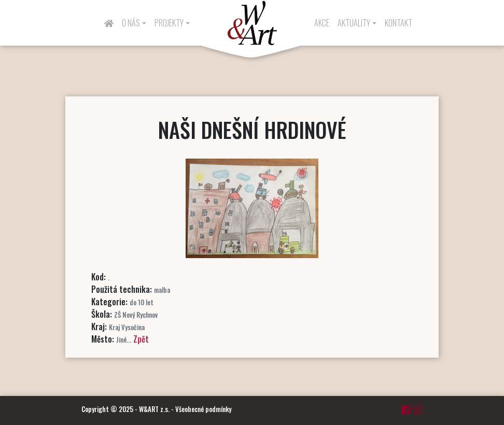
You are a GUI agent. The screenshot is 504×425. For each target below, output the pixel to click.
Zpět (141, 339)
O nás (131, 23)
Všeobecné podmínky (203, 409)
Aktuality (354, 23)
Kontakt (398, 23)
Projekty (169, 23)
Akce (322, 23)
